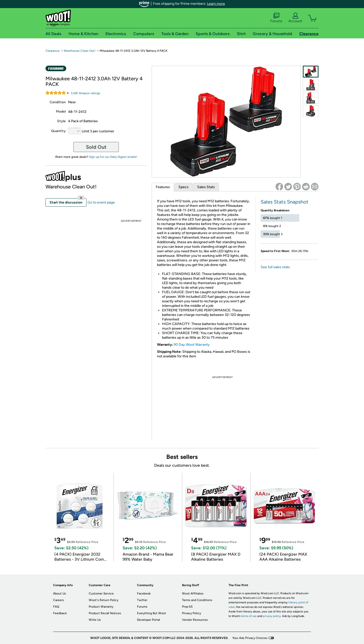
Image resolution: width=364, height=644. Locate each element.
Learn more (216, 4)
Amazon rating (86, 93)
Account (295, 18)
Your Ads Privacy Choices (250, 638)
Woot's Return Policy (104, 600)
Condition (58, 102)
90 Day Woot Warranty (192, 345)
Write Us (95, 620)
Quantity (58, 131)
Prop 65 (187, 607)
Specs (184, 187)
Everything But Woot (152, 613)
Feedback (60, 613)
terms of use (249, 616)
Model (61, 112)
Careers (59, 600)
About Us (60, 593)
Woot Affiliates (193, 593)
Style (61, 121)
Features (163, 187)
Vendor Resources (195, 620)
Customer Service (101, 593)
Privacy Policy (191, 613)
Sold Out (96, 147)
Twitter (142, 600)
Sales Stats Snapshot (285, 202)
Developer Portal (149, 620)
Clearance (53, 51)
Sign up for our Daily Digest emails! (113, 157)
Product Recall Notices (105, 613)
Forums (276, 18)
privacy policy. (272, 616)
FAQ (56, 607)
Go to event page (101, 202)
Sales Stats (206, 187)
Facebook (144, 593)
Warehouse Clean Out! (80, 51)
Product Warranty (101, 607)
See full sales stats (275, 267)
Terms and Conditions (197, 600)
